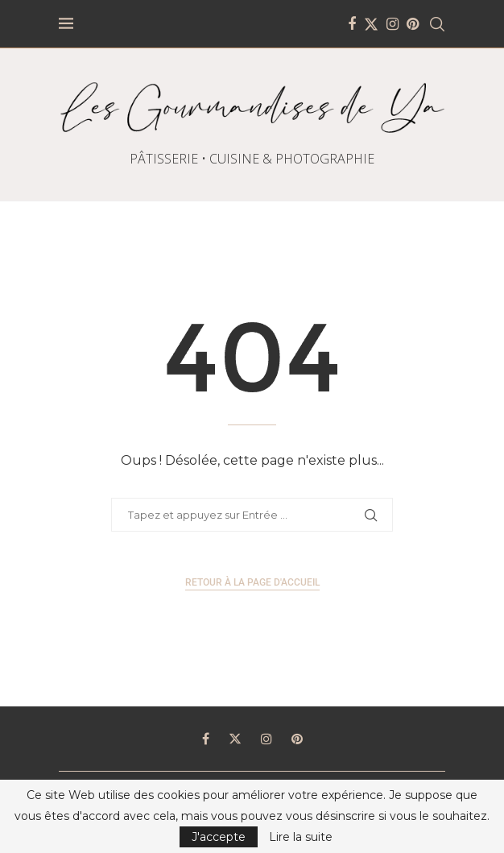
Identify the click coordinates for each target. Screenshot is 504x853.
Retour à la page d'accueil (252, 582)
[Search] (437, 24)
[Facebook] (352, 24)
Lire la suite (301, 837)
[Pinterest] (413, 24)
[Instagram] (392, 24)
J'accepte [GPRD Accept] (219, 837)
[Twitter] (371, 24)
